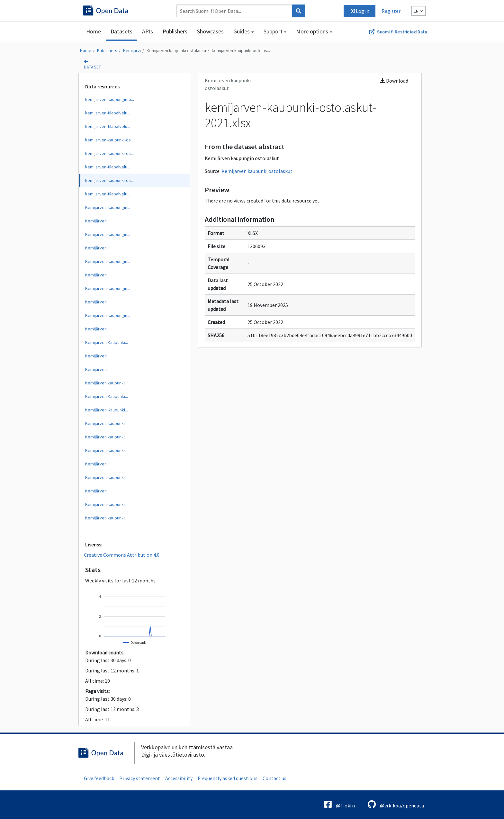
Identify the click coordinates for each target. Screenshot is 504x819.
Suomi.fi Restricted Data (402, 32)
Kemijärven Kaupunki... (107, 342)
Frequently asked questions (228, 778)
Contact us (274, 778)
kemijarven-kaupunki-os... (109, 140)
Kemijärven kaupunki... (106, 383)
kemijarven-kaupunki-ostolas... (241, 50)
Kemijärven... (97, 221)
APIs (148, 31)
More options (312, 31)
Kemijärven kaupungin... (108, 207)
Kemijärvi (132, 50)
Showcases (210, 31)
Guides (242, 31)
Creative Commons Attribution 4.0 (122, 555)
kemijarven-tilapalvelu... (108, 113)
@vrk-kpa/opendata (396, 804)
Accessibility (179, 778)
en (419, 11)
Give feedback (99, 778)
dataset (93, 67)
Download (394, 81)
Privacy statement (140, 778)
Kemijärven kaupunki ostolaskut (177, 50)
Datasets (122, 31)
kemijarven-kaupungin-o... (110, 99)
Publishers (175, 31)
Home (94, 31)
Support (273, 31)
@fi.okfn (340, 804)
